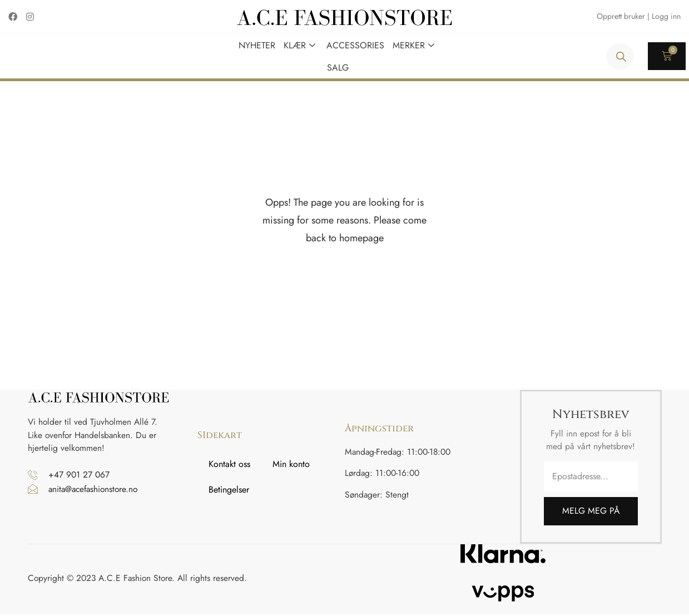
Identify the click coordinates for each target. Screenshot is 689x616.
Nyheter (257, 45)
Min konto (291, 466)
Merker (415, 45)
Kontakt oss (229, 466)
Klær (301, 45)
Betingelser (229, 491)
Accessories (355, 45)
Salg (338, 67)
